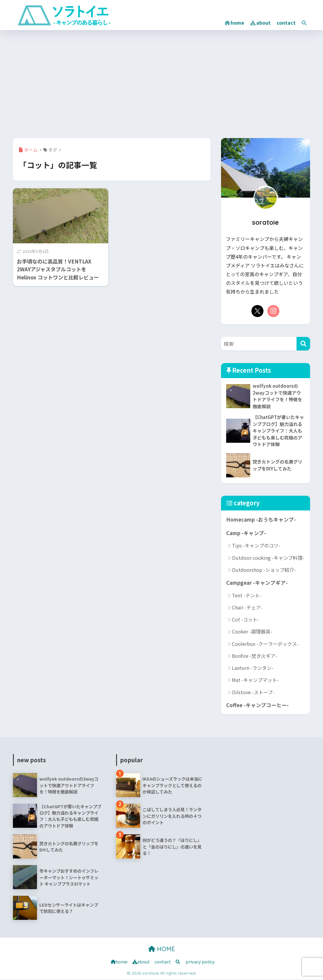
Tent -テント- (247, 596)
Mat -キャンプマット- (255, 680)
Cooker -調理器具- (252, 632)
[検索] (303, 344)
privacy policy (200, 962)
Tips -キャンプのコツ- (256, 546)
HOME (162, 949)
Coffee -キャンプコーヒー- (257, 706)
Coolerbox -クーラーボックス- (265, 644)
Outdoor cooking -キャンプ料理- (268, 558)
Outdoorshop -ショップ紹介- (264, 570)
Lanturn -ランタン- (253, 668)
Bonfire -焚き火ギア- (255, 656)
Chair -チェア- (247, 608)
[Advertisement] (161, 82)
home (234, 23)
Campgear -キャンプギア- (257, 583)
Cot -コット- (246, 620)
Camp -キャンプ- (246, 533)
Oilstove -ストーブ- (253, 693)
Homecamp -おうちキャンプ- (261, 520)
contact (286, 23)
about (260, 23)
